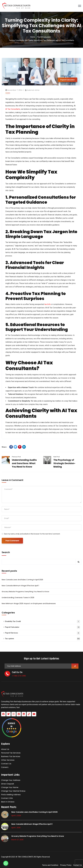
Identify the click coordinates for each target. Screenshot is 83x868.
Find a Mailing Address (11, 795)
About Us (5, 749)
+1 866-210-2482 (19, 676)
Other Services (8, 760)
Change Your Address (11, 780)
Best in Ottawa (8, 802)
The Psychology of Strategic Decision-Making (64, 463)
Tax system (42, 639)
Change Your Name (10, 787)
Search (6, 552)
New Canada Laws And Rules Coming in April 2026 (22, 580)
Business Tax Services (11, 756)
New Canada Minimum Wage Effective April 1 (20, 586)
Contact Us (6, 764)
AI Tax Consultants (13, 109)
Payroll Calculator (44, 37)
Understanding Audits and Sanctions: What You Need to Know (24, 463)
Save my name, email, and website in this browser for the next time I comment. (32, 534)
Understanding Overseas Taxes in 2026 (18, 597)
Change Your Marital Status (13, 791)
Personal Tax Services (11, 753)
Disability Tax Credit (42, 622)
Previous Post (16, 457)
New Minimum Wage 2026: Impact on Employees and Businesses (29, 603)
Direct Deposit (8, 784)
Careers (5, 767)
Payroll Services (42, 633)
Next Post (57, 457)
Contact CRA (7, 798)
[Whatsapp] (6, 863)
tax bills (47, 304)
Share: (4, 447)
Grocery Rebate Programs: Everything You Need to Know (25, 592)
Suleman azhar (33, 90)
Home (33, 37)
